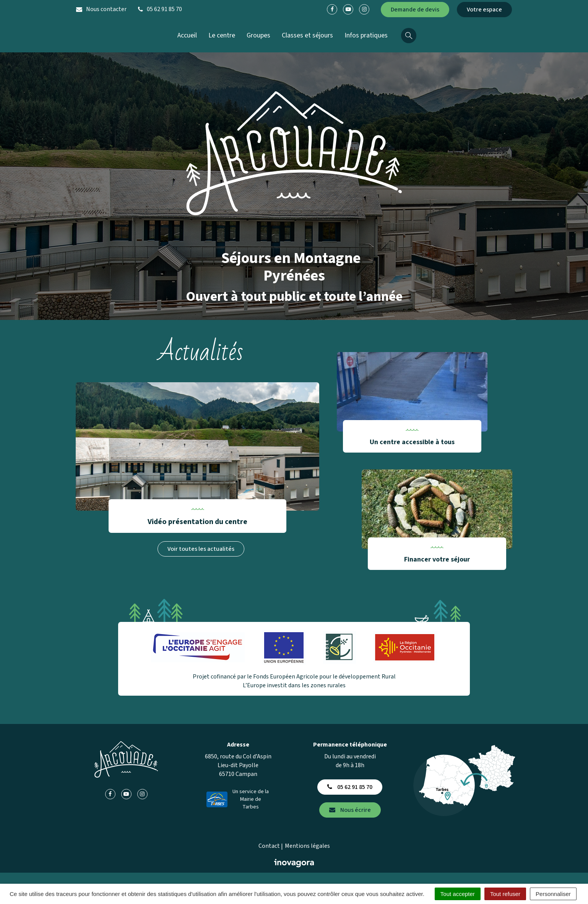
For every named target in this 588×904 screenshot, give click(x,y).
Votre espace (484, 10)
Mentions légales (307, 846)
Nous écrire (350, 810)
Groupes (258, 35)
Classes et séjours (307, 35)
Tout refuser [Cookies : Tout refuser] (505, 894)
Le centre (222, 35)
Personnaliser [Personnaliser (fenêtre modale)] (553, 894)
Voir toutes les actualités (201, 549)
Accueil (187, 35)
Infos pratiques (366, 35)
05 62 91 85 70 (350, 787)
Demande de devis (415, 10)
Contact (269, 846)
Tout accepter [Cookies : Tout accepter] (458, 894)
